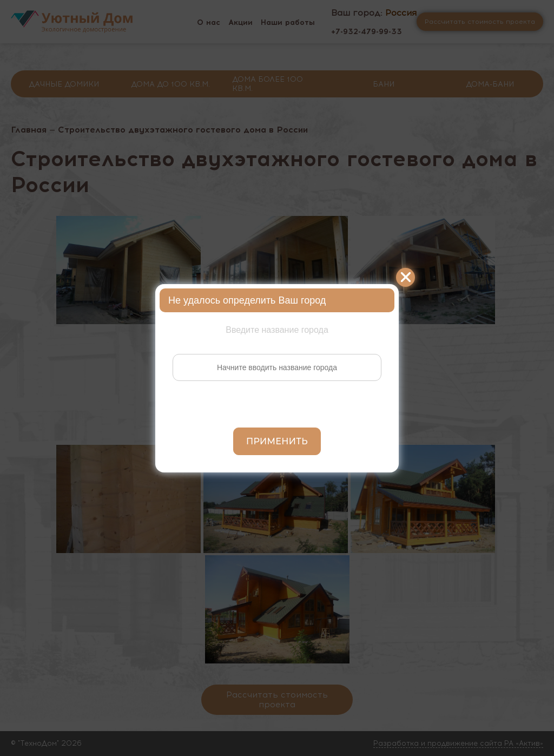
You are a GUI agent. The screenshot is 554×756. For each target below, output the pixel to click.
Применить (277, 441)
